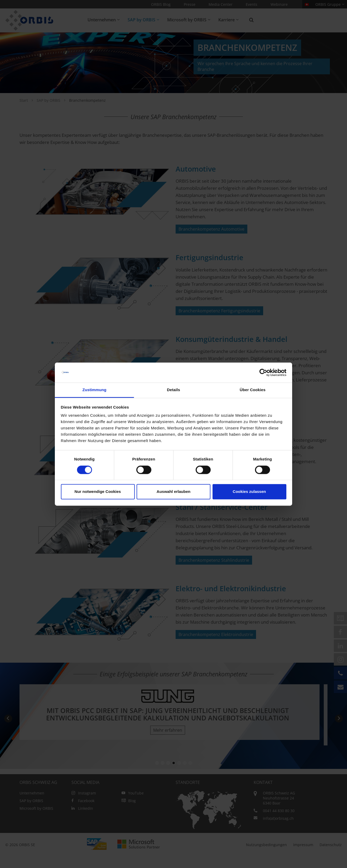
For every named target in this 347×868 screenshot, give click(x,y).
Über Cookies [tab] (253, 390)
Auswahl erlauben (173, 492)
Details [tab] (173, 390)
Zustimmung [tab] (95, 390)
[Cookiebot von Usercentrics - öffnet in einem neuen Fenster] (263, 372)
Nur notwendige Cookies (98, 492)
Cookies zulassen (249, 492)
